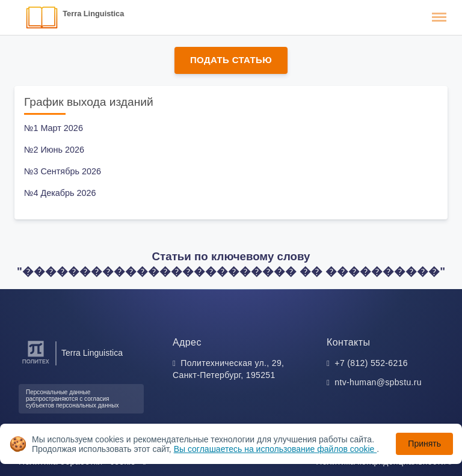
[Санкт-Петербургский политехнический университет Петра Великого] (36, 364)
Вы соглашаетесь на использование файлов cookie (276, 449)
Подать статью (231, 60)
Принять (424, 444)
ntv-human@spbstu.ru (378, 382)
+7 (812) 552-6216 (371, 363)
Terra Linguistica (93, 14)
